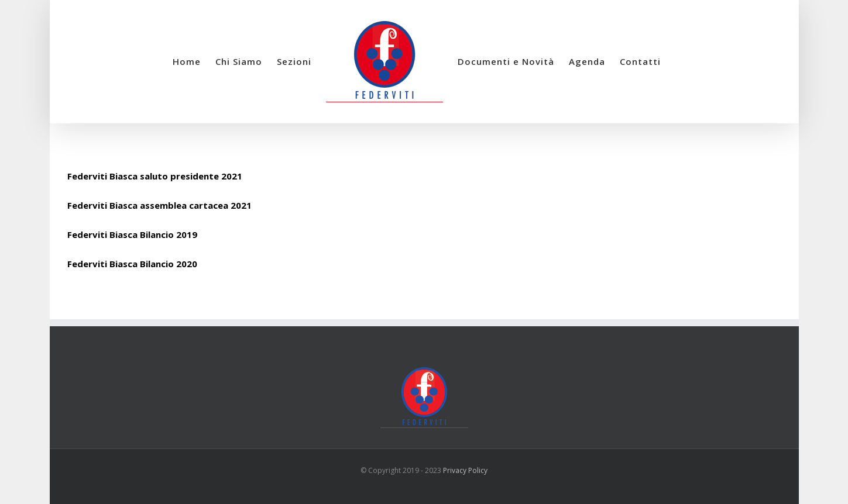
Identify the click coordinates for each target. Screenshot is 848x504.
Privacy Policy (465, 470)
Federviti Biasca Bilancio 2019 (132, 234)
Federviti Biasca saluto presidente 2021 (155, 176)
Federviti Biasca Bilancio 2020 (132, 264)
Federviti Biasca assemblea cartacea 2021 (159, 205)
